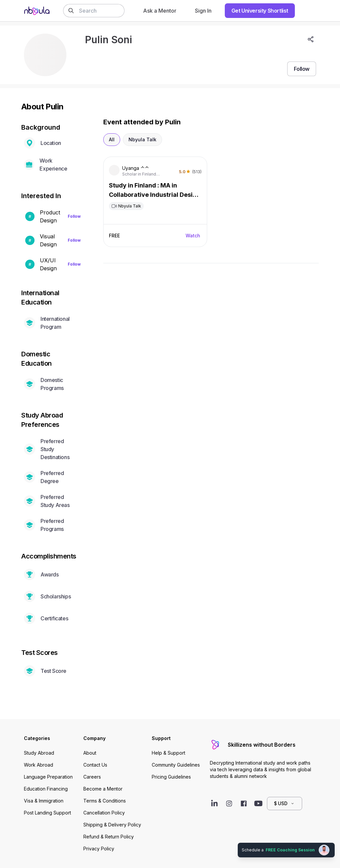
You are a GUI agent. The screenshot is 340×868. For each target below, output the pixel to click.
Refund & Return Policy (109, 837)
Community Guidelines (176, 765)
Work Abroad (39, 765)
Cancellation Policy (104, 813)
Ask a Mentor (160, 11)
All (112, 139)
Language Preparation (48, 777)
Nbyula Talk (142, 139)
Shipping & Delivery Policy (112, 825)
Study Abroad (39, 753)
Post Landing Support (47, 813)
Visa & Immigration (44, 801)
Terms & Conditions (105, 801)
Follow (74, 216)
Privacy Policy (99, 849)
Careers (92, 777)
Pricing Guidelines (171, 777)
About (90, 753)
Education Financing (46, 789)
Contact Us (95, 765)
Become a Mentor (103, 789)
